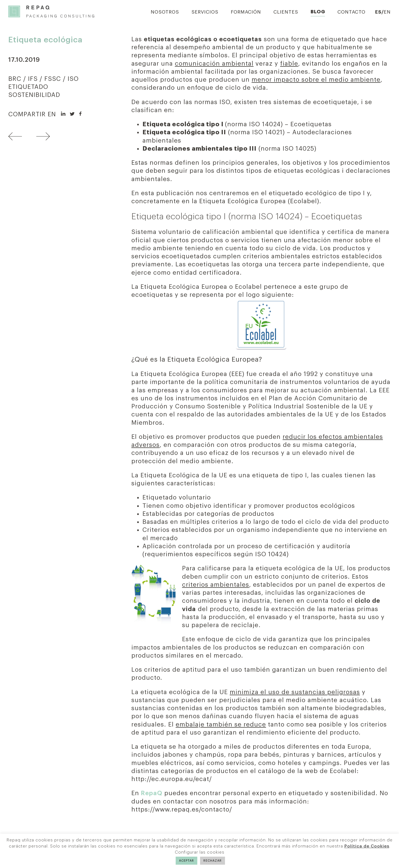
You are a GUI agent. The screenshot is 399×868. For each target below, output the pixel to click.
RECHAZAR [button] (213, 861)
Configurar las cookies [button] (200, 852)
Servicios (205, 12)
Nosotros (165, 12)
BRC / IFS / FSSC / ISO (44, 79)
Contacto (351, 12)
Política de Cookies (367, 846)
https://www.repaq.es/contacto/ (182, 810)
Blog (318, 12)
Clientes (286, 12)
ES (378, 12)
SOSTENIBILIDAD (34, 95)
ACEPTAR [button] (186, 861)
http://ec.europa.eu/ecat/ (172, 779)
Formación (246, 12)
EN (387, 12)
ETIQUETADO (28, 87)
